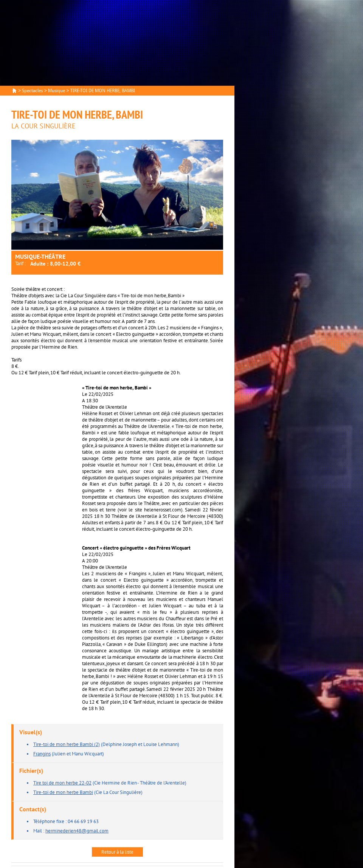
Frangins (42, 754)
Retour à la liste (117, 852)
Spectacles (32, 91)
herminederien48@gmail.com (77, 831)
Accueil (14, 91)
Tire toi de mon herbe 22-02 (62, 783)
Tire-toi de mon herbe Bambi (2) (67, 744)
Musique (57, 91)
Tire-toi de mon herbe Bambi (63, 792)
